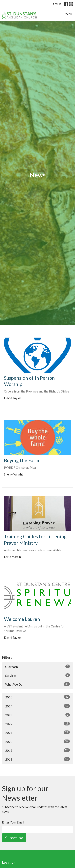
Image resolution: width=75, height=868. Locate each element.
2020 (37, 742)
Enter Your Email (13, 822)
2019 (37, 750)
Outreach (37, 667)
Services (37, 675)
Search (57, 4)
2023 (37, 715)
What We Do (37, 684)
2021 (37, 732)
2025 (37, 697)
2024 (37, 706)
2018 (37, 759)
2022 (37, 724)
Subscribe (14, 838)
